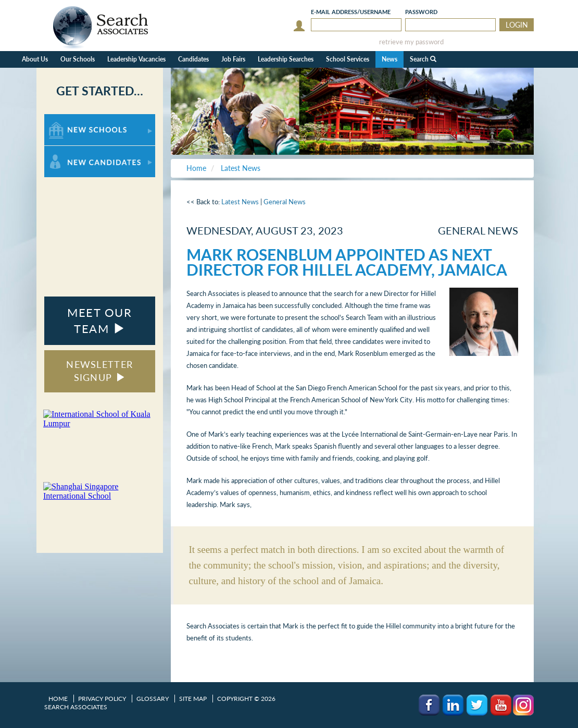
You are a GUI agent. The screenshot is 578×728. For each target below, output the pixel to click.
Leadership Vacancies (136, 59)
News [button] (389, 59)
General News (285, 202)
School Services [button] (348, 59)
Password (421, 12)
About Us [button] (35, 59)
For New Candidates (77, 151)
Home (58, 699)
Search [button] (423, 59)
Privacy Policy (102, 699)
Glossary (153, 699)
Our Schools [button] (78, 59)
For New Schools (72, 119)
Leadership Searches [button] (286, 59)
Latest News (240, 202)
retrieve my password (411, 42)
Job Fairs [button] (233, 59)
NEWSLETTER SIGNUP (99, 371)
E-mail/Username (351, 12)
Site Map (193, 699)
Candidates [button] (193, 59)
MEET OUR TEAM (99, 320)
